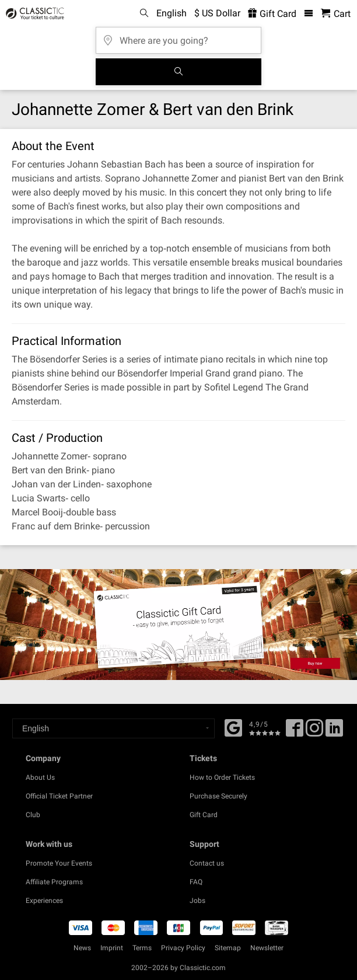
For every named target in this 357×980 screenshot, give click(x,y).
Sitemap (228, 948)
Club (33, 815)
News (82, 948)
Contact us (207, 863)
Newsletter (267, 948)
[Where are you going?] (178, 36)
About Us (40, 777)
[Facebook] (233, 727)
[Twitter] (314, 732)
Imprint (112, 948)
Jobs (197, 901)
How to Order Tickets (222, 777)
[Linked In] (334, 732)
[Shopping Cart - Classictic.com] (336, 14)
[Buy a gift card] (178, 625)
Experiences (44, 901)
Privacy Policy (183, 948)
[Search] (178, 72)
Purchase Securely (218, 796)
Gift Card (204, 815)
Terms (142, 948)
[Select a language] (113, 728)
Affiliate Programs (54, 882)
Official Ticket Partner (59, 796)
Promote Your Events (59, 863)
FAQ (196, 882)
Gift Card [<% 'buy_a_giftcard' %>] (272, 14)
